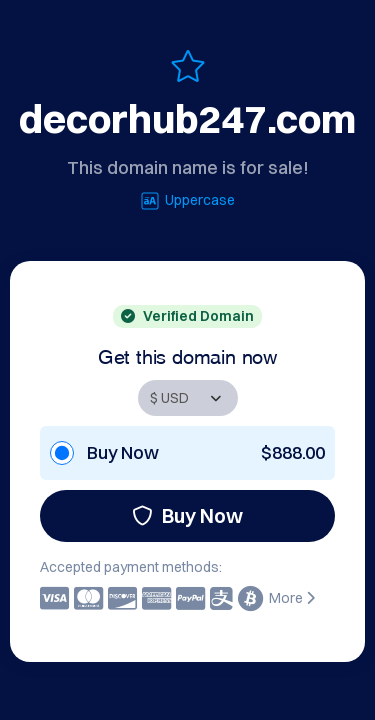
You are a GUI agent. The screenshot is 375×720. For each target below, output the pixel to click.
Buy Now (187, 515)
